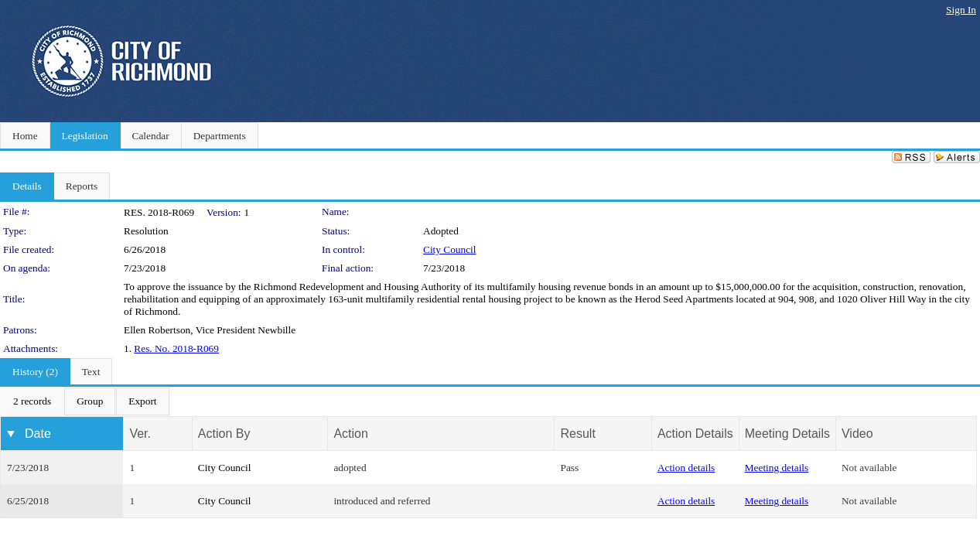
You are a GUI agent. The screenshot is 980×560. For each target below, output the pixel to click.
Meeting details (777, 468)
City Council (450, 249)
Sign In (961, 10)
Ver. (140, 434)
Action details (686, 468)
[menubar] (85, 401)
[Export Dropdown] (142, 401)
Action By (224, 434)
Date (38, 434)
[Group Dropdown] (90, 401)
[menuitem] (32, 401)
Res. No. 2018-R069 (176, 348)
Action (350, 434)
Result (577, 434)
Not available (869, 468)
